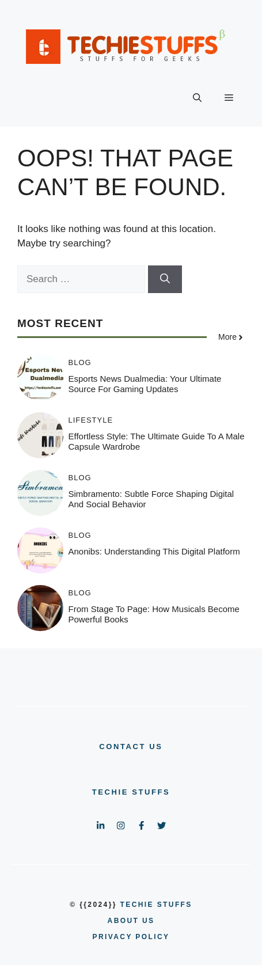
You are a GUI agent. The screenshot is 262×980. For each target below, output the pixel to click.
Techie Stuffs (131, 792)
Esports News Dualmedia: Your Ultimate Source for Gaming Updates (145, 384)
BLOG (80, 362)
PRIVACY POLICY (131, 937)
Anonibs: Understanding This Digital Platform (154, 551)
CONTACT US (131, 747)
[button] (197, 98)
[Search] (165, 279)
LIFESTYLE (91, 420)
